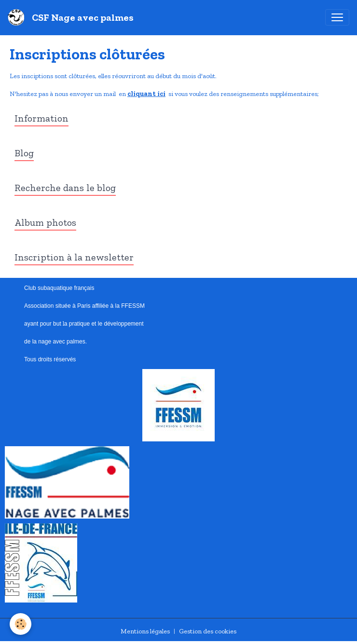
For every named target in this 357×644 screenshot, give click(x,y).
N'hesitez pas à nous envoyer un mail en (69, 94)
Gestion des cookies (208, 631)
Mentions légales (145, 631)
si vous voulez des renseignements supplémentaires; (242, 94)
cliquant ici (146, 94)
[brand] (73, 17)
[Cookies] (21, 624)
